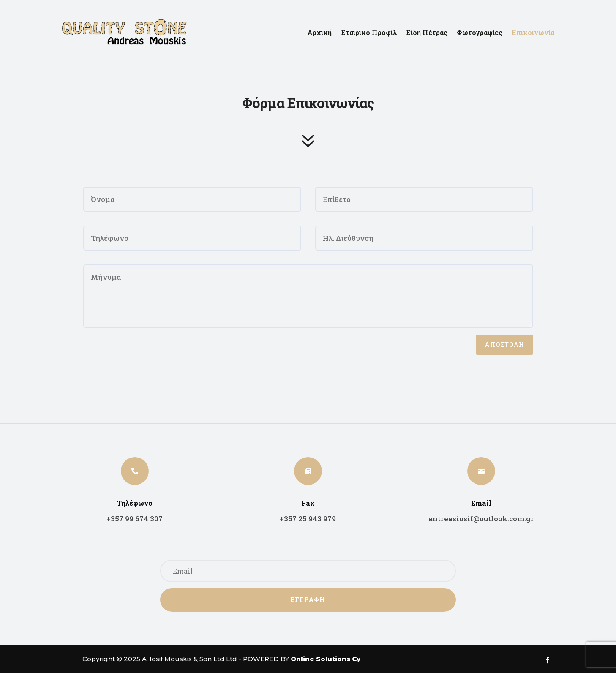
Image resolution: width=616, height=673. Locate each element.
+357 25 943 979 (308, 519)
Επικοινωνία (533, 32)
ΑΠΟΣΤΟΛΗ (504, 345)
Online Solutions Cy (326, 659)
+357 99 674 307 (135, 519)
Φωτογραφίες (480, 32)
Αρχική (319, 32)
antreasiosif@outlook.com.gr (481, 519)
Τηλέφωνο (135, 503)
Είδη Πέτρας (427, 32)
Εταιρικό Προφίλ (369, 32)
